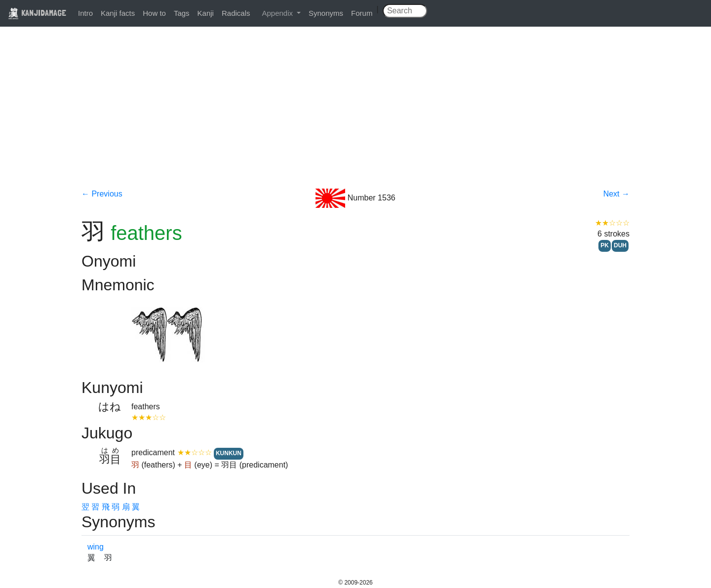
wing (96, 547)
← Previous (102, 194)
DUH (620, 245)
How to (154, 13)
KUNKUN (229, 453)
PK (605, 245)
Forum (362, 13)
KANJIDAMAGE (37, 13)
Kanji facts (118, 13)
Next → (616, 194)
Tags (182, 13)
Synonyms (326, 13)
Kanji (206, 13)
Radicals (236, 13)
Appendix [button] (278, 13)
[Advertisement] (355, 115)
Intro (85, 13)
